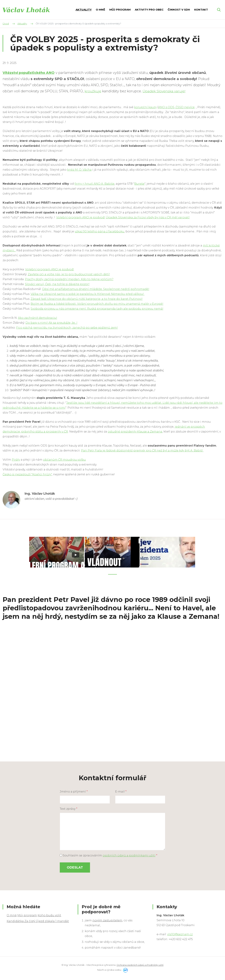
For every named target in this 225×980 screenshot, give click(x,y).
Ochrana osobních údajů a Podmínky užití (140, 964)
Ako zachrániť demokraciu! (38, 318)
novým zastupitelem (107, 919)
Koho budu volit (49, 914)
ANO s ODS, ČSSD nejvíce (176, 107)
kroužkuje (93, 91)
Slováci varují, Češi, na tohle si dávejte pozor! (57, 284)
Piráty (16, 460)
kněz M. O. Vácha (79, 170)
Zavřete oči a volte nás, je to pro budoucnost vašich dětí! (69, 274)
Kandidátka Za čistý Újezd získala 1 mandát (38, 920)
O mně (12, 914)
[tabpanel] (57, 552)
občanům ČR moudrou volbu (64, 460)
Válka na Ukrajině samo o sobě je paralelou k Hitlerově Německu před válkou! (88, 294)
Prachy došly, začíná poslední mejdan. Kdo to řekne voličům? (69, 279)
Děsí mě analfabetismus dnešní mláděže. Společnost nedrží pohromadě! (96, 289)
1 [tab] (112, 573)
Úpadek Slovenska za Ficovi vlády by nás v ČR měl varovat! (148, 217)
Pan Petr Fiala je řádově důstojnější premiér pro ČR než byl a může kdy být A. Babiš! (142, 451)
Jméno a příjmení (74, 791)
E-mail (121, 791)
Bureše (139, 184)
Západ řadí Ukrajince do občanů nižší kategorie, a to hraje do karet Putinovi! (87, 299)
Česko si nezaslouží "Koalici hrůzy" (27, 474)
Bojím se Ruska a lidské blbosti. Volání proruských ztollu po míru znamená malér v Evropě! (97, 304)
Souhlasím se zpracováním (109, 855)
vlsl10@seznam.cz (180, 933)
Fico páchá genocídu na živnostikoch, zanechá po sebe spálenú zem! (67, 328)
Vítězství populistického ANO (30, 73)
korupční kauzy (145, 107)
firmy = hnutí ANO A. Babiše (94, 184)
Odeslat (75, 867)
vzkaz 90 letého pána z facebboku (99, 231)
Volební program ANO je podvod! (81, 217)
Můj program (27, 914)
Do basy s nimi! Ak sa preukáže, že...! (51, 323)
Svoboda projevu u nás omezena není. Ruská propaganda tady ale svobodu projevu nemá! (97, 309)
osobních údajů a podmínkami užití (129, 855)
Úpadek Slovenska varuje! (165, 91)
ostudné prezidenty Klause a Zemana (135, 432)
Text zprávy (69, 808)
